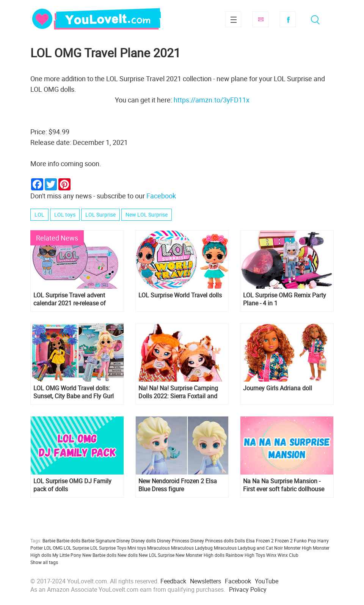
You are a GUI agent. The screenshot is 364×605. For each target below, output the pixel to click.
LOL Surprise (100, 214)
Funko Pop (305, 541)
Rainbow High (240, 555)
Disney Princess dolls (212, 541)
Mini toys (137, 548)
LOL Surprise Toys (108, 548)
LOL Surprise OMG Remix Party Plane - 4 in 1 (285, 299)
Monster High (298, 548)
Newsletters (206, 581)
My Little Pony (67, 555)
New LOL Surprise (147, 214)
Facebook (288, 19)
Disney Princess (173, 541)
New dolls (128, 555)
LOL (39, 214)
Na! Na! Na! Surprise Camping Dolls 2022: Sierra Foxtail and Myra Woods (178, 392)
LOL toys (65, 214)
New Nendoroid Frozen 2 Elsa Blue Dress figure (178, 485)
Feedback (173, 581)
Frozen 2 (284, 541)
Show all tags (44, 562)
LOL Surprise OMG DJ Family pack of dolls (72, 485)
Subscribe (260, 19)
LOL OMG (53, 548)
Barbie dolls (68, 541)
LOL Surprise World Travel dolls (180, 295)
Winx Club (288, 555)
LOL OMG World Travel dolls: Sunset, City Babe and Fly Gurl (74, 392)
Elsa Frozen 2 (260, 541)
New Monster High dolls (200, 555)
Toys (260, 555)
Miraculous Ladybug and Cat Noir (248, 548)
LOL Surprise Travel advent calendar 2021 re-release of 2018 (70, 299)
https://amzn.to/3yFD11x (212, 100)
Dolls (240, 541)
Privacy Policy (248, 589)
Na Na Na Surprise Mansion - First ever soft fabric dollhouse (284, 485)
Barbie (49, 541)
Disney (123, 541)
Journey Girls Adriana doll (278, 388)
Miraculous (158, 548)
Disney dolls (144, 541)
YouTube (267, 581)
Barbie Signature (98, 541)
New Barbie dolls (99, 555)
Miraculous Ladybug (192, 548)
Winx (271, 555)
